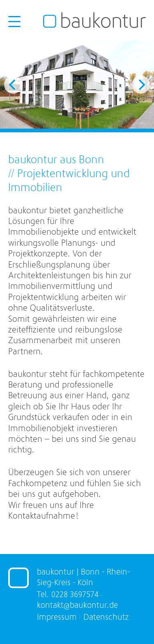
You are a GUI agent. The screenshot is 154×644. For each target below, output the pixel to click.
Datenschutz (106, 617)
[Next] (141, 85)
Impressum (57, 617)
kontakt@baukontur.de (77, 605)
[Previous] (13, 85)
